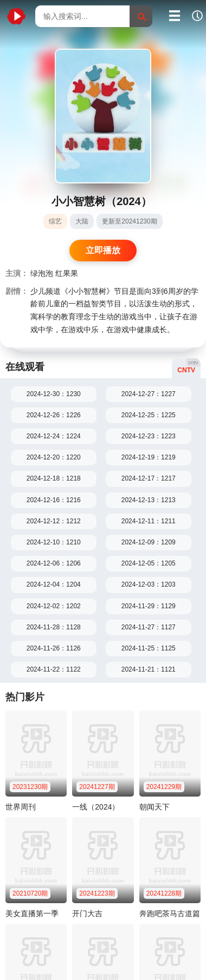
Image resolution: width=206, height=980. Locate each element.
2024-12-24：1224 (54, 436)
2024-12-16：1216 (54, 500)
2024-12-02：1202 (54, 606)
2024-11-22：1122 (54, 669)
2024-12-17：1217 (149, 478)
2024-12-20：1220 (54, 457)
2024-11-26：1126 (54, 648)
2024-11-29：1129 (149, 606)
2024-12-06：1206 (54, 563)
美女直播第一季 (32, 913)
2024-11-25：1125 (149, 648)
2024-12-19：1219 (149, 457)
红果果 (67, 274)
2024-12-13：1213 (149, 500)
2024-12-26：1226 (54, 415)
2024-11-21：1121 (149, 669)
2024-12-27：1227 (149, 394)
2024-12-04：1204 (54, 584)
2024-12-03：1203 (149, 584)
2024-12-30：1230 (54, 394)
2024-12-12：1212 (54, 521)
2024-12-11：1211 (149, 521)
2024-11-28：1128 (54, 627)
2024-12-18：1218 (54, 478)
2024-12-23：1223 (149, 436)
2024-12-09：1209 (149, 542)
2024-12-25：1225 (149, 415)
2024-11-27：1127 (149, 627)
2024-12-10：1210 (54, 542)
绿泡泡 (42, 274)
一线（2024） (96, 807)
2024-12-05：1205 (149, 563)
